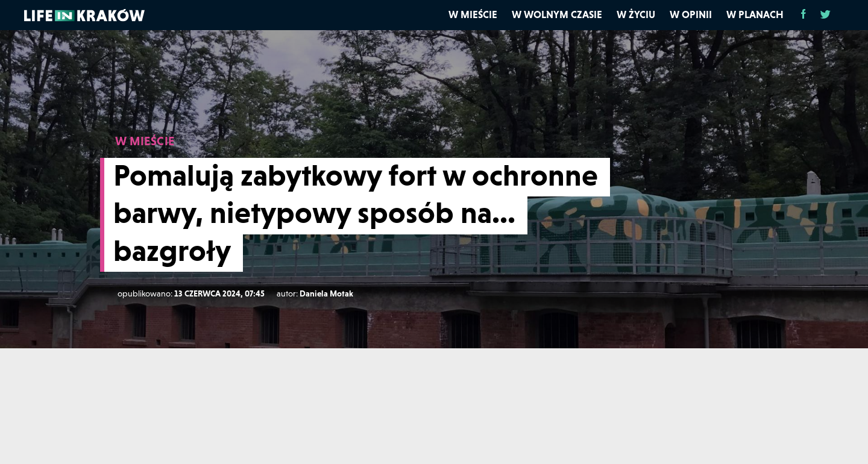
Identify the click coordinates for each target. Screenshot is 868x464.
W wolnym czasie (557, 14)
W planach (755, 14)
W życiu (636, 14)
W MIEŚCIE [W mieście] (145, 141)
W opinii (691, 14)
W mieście (473, 14)
